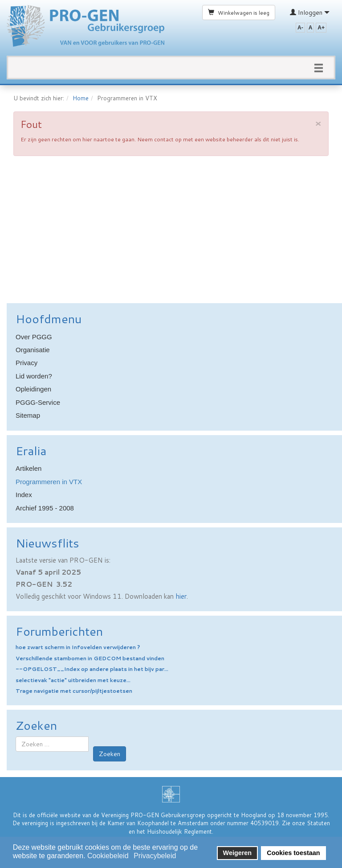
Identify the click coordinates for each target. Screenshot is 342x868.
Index (24, 495)
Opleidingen (33, 389)
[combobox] (52, 744)
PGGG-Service (38, 402)
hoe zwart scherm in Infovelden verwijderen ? (78, 647)
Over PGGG (34, 337)
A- (300, 28)
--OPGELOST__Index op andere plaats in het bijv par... (92, 669)
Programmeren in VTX (49, 482)
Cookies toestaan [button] (293, 853)
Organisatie (33, 350)
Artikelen (28, 468)
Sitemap (28, 415)
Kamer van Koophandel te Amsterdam (158, 823)
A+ (321, 28)
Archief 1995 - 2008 (45, 508)
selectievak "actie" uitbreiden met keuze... (73, 680)
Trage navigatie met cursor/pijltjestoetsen (74, 691)
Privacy (26, 363)
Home (81, 98)
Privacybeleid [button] (155, 856)
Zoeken (110, 754)
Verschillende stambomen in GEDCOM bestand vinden (90, 658)
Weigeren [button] (238, 853)
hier (181, 596)
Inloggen (310, 12)
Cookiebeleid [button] (108, 856)
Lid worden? (34, 376)
